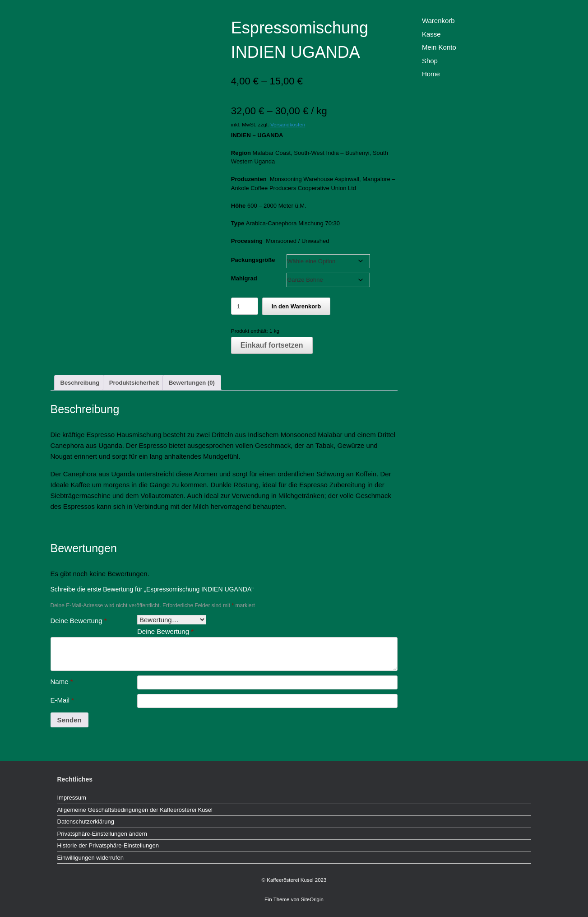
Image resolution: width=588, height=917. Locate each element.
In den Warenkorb (296, 306)
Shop (430, 61)
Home (431, 74)
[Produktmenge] (245, 306)
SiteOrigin (312, 899)
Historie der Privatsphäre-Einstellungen (108, 845)
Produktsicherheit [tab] (134, 383)
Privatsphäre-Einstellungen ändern (102, 834)
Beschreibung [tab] (80, 383)
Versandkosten (288, 124)
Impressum (72, 798)
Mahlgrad (244, 278)
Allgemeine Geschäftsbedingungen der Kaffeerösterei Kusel (135, 810)
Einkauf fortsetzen (272, 345)
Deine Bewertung (79, 621)
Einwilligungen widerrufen (90, 858)
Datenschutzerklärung (86, 822)
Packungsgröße (253, 260)
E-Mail (63, 700)
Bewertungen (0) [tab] (192, 383)
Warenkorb (438, 21)
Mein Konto (439, 47)
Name (62, 682)
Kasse (431, 34)
